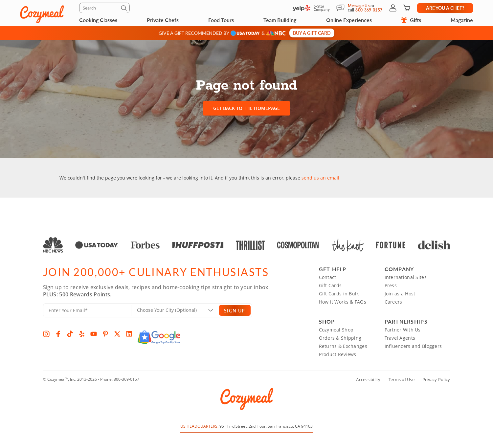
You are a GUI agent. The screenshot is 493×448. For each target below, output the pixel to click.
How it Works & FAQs (343, 302)
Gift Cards (330, 285)
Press (391, 285)
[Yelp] (82, 334)
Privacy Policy (436, 379)
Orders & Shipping (340, 338)
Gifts (411, 20)
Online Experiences (349, 20)
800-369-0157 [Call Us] (369, 10)
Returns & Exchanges (343, 346)
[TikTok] (70, 334)
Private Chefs (163, 20)
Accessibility (368, 379)
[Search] (104, 8)
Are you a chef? (445, 8)
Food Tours (221, 20)
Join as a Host (400, 294)
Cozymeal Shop (336, 330)
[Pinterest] (105, 334)
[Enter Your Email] (87, 310)
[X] (117, 334)
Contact (328, 277)
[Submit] (125, 9)
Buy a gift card (312, 33)
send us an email (320, 178)
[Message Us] (342, 8)
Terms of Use (402, 379)
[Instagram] (46, 334)
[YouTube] (94, 334)
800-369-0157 (126, 379)
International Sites (406, 277)
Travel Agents (400, 338)
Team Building (280, 20)
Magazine (462, 20)
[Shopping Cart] (407, 8)
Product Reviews (338, 354)
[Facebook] (58, 334)
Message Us (359, 6)
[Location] (179, 310)
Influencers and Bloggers (413, 346)
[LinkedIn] (129, 334)
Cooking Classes (98, 20)
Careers (393, 302)
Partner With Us (403, 330)
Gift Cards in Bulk (339, 294)
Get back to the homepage (246, 108)
